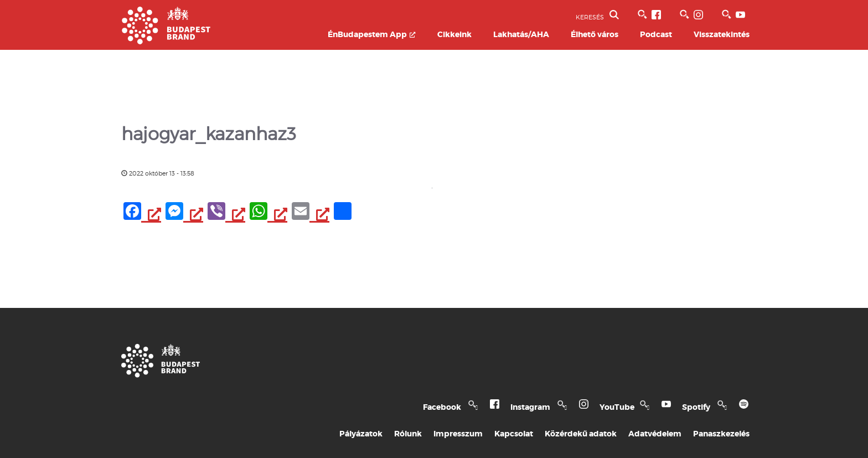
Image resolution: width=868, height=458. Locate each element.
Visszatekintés (722, 34)
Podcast (656, 34)
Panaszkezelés (721, 434)
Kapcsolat (514, 434)
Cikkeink (454, 34)
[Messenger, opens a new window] (184, 212)
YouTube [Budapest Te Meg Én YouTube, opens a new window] (629, 407)
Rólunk (408, 434)
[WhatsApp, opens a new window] (268, 212)
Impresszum (458, 434)
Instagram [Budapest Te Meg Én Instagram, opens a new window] (543, 407)
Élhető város (595, 34)
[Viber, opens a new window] (226, 212)
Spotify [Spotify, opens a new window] (709, 407)
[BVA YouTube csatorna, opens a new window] (729, 15)
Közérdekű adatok (581, 434)
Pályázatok (361, 434)
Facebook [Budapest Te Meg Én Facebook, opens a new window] (454, 407)
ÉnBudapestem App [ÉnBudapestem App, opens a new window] (372, 34)
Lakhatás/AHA (521, 34)
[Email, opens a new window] (311, 212)
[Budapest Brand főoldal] (166, 41)
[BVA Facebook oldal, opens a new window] (645, 15)
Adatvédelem (655, 434)
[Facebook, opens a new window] (142, 212)
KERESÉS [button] (597, 16)
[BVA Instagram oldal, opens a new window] (687, 15)
